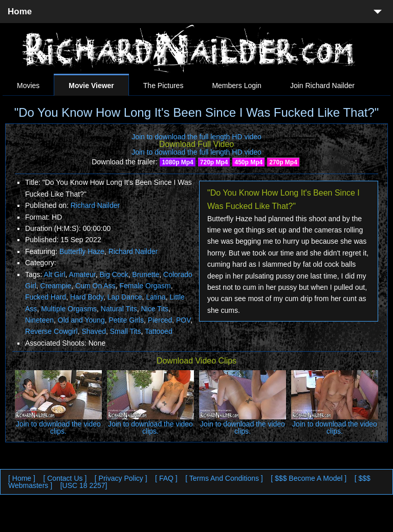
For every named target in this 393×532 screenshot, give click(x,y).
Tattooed (159, 331)
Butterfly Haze (82, 251)
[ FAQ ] (166, 478)
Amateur (82, 274)
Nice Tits (155, 309)
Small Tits (126, 331)
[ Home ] (22, 478)
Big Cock (114, 274)
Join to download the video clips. (58, 428)
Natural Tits (119, 309)
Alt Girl (55, 274)
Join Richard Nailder (322, 86)
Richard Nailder (95, 205)
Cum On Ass (95, 286)
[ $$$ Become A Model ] (309, 478)
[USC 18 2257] (84, 485)
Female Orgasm (145, 286)
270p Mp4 (283, 162)
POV (183, 320)
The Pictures (163, 86)
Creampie (56, 286)
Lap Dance (125, 297)
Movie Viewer (91, 86)
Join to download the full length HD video (196, 137)
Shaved (93, 331)
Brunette (146, 274)
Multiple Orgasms (69, 309)
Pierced (160, 320)
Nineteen (39, 320)
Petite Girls (126, 320)
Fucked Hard (46, 297)
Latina (156, 297)
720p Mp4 (214, 162)
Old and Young (81, 320)
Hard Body (87, 297)
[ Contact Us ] (65, 478)
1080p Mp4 (177, 162)
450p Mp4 (248, 162)
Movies (28, 86)
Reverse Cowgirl (51, 331)
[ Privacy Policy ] (121, 478)
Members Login (237, 86)
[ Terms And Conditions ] (224, 478)
